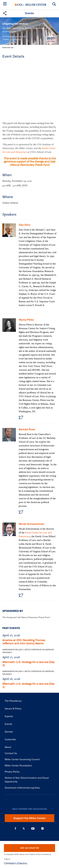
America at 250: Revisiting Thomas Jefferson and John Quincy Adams (24, 642)
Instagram (42, 828)
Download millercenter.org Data (22, 788)
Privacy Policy (12, 772)
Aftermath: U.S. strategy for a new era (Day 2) (28, 664)
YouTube (33, 829)
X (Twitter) (24, 829)
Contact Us (11, 753)
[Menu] (6, 4)
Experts (9, 716)
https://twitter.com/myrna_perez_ (21, 417)
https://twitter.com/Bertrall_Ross (21, 512)
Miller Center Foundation (18, 766)
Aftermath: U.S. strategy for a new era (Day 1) (28, 685)
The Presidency (13, 701)
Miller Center (36, 5)
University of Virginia (19, 5)
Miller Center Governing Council (22, 759)
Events (8, 724)
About (8, 747)
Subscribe (10, 739)
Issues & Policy (13, 709)
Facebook (15, 829)
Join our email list (29, 848)
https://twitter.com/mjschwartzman (21, 595)
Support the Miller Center (30, 818)
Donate (9, 732)
